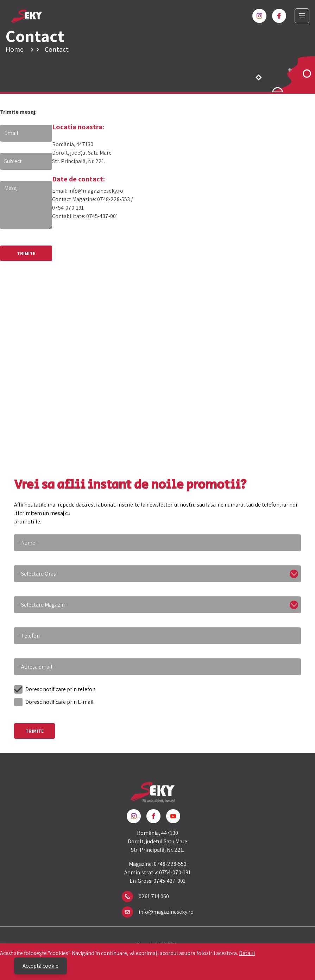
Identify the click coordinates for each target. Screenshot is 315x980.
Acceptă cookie (40, 966)
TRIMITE (26, 253)
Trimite (34, 731)
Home (15, 49)
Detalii (247, 953)
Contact (57, 49)
